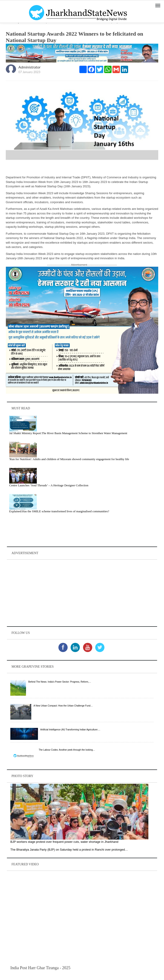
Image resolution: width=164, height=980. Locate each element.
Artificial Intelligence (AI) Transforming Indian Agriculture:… (70, 730)
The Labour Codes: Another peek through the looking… (67, 750)
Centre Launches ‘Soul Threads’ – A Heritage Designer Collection (49, 485)
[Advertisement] (82, 593)
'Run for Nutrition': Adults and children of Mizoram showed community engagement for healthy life (69, 459)
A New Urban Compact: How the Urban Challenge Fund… (63, 706)
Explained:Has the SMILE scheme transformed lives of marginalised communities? (59, 511)
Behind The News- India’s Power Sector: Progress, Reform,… (60, 682)
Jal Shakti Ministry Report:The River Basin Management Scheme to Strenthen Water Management (68, 433)
